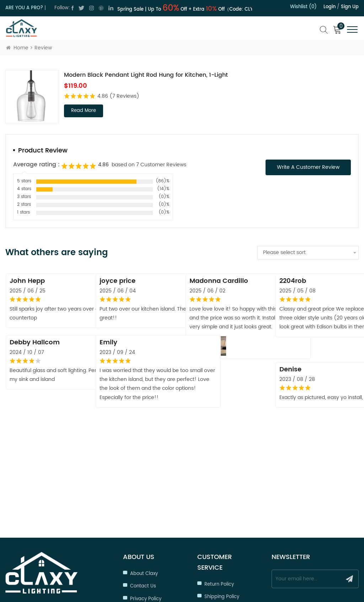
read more (84, 111)
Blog (135, 537)
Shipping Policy (222, 509)
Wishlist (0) (303, 7)
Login (330, 7)
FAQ (209, 560)
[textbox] (308, 253)
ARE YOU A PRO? (24, 8)
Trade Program (222, 522)
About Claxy (144, 486)
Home (17, 48)
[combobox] (308, 253)
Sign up (350, 7)
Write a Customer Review (308, 167)
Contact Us (143, 499)
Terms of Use (145, 524)
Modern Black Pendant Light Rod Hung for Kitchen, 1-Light (146, 75)
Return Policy (219, 497)
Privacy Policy (146, 512)
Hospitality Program (227, 535)
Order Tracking (222, 547)
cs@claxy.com (36, 520)
